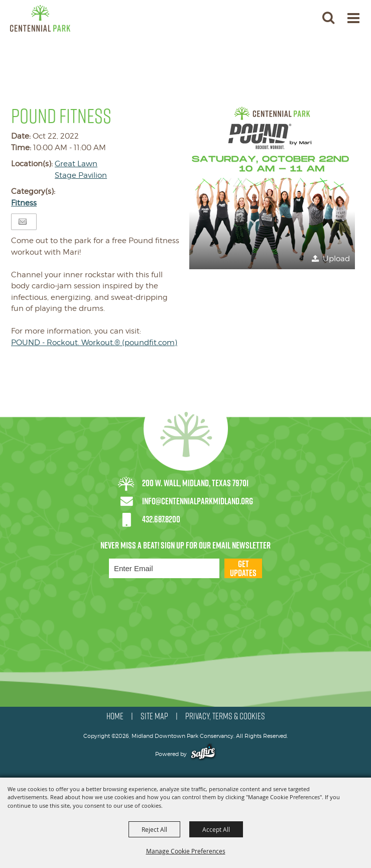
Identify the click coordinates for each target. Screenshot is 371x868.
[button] (272, 186)
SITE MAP (154, 716)
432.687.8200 (161, 519)
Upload (336, 259)
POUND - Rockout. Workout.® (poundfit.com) (94, 343)
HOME (115, 716)
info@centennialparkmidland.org (198, 501)
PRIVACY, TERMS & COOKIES (225, 716)
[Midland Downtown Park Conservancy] (40, 18)
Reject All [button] (154, 829)
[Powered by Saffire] (203, 754)
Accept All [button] (216, 829)
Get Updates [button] (243, 568)
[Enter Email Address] (164, 568)
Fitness (24, 203)
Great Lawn (76, 164)
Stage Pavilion (81, 175)
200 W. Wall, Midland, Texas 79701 (195, 483)
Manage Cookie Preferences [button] (186, 851)
